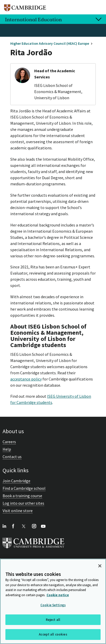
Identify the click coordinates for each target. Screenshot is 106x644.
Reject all (53, 620)
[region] (53, 601)
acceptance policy (26, 379)
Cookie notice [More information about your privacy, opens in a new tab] (58, 595)
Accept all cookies (53, 634)
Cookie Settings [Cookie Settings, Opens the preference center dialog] (53, 605)
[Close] (100, 566)
